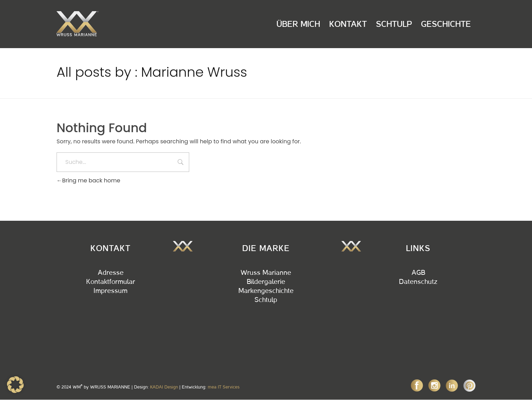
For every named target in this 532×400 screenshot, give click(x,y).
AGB (418, 273)
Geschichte (446, 24)
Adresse (111, 273)
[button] (15, 385)
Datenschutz (418, 282)
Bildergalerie (266, 282)
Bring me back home (88, 180)
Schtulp (394, 24)
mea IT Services (224, 387)
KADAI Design (164, 387)
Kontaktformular (111, 282)
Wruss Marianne (266, 273)
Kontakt (348, 24)
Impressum (110, 291)
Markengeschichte (266, 291)
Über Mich (298, 24)
